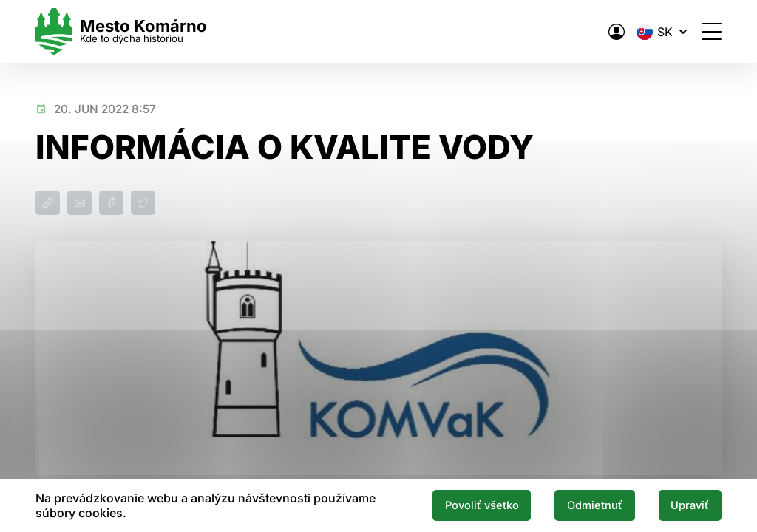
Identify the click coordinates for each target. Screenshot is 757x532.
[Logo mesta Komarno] (121, 31)
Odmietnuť (595, 505)
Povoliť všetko (482, 505)
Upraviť (690, 505)
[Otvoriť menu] (712, 31)
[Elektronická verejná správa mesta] (617, 32)
